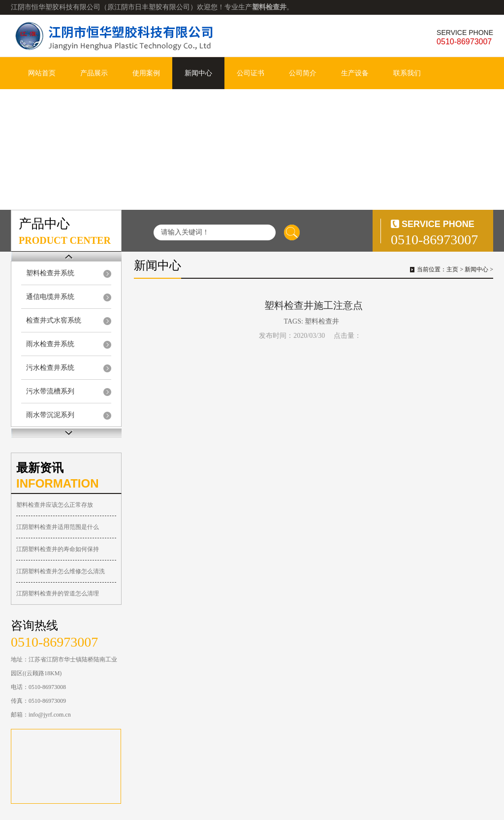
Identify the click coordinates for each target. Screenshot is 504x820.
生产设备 (355, 73)
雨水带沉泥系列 (50, 415)
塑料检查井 (322, 321)
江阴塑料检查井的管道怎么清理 (58, 593)
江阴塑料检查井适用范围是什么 (58, 527)
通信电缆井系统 (50, 297)
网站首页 (42, 73)
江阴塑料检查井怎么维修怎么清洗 (61, 571)
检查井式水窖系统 (54, 320)
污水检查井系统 (50, 368)
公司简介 (303, 73)
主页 (452, 269)
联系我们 (407, 73)
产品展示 (94, 73)
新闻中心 (198, 73)
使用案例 (146, 73)
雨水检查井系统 (50, 344)
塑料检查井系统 (50, 273)
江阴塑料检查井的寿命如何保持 (58, 549)
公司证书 (251, 73)
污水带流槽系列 (50, 391)
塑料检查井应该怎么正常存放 (55, 505)
